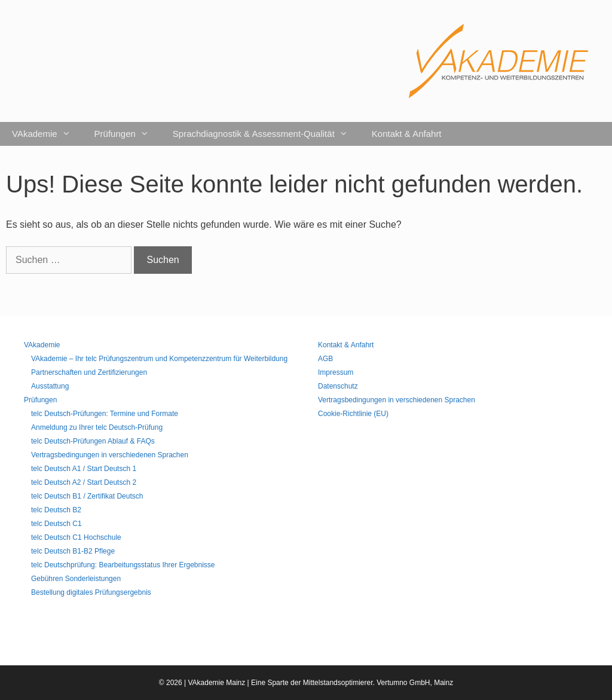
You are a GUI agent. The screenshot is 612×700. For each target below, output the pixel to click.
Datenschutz (338, 386)
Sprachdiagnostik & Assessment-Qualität (266, 134)
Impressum (336, 372)
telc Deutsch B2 (56, 510)
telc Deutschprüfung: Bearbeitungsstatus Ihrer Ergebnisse (123, 565)
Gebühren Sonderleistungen (76, 579)
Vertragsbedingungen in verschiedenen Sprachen (110, 455)
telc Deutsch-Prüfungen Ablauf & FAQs (93, 441)
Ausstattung (50, 386)
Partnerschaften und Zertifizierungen (89, 372)
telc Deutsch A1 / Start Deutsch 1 (84, 469)
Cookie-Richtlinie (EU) (353, 414)
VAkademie (47, 134)
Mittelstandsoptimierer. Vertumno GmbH (367, 683)
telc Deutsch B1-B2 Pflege (73, 551)
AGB (325, 359)
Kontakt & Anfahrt (407, 134)
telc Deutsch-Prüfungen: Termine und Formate (105, 414)
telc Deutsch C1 (56, 524)
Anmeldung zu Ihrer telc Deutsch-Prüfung (97, 427)
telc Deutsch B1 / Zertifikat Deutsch (87, 496)
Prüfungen (128, 134)
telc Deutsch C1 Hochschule (76, 537)
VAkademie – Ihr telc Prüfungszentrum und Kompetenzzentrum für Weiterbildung (159, 359)
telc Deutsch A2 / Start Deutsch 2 (84, 482)
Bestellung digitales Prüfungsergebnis (91, 592)
